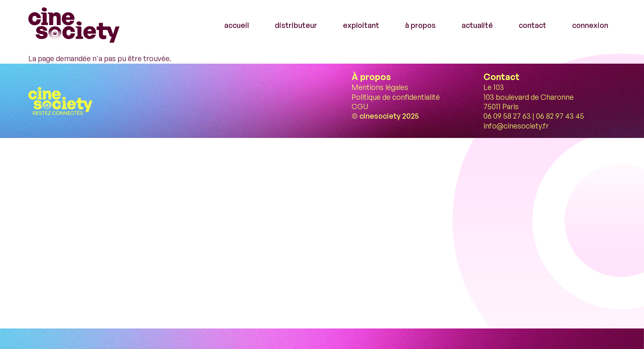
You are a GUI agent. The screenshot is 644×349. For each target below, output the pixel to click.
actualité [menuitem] (477, 25)
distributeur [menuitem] (296, 25)
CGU (360, 106)
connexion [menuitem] (590, 25)
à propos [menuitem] (420, 25)
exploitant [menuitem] (361, 25)
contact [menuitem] (532, 25)
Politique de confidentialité (396, 97)
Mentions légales (380, 87)
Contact (501, 77)
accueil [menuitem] (237, 25)
